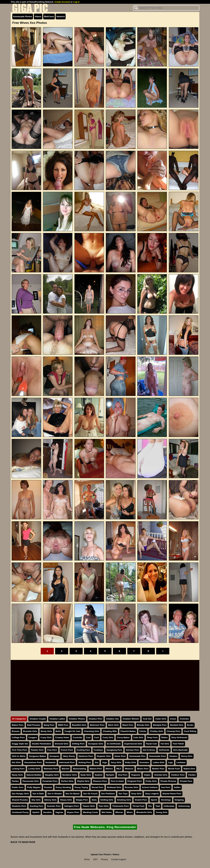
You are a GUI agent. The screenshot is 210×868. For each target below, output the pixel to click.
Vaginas (59, 812)
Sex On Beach (73, 794)
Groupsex (54, 756)
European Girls (96, 744)
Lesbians (181, 762)
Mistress (129, 769)
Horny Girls (187, 756)
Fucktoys (98, 750)
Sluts (94, 800)
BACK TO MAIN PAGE (23, 842)
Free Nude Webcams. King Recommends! (105, 827)
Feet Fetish (178, 744)
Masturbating (79, 769)
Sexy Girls (136, 794)
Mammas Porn (51, 769)
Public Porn (18, 787)
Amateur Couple (38, 719)
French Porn (67, 750)
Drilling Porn (78, 744)
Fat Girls (165, 744)
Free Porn (52, 750)
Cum (88, 737)
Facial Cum (151, 744)
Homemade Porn (157, 756)
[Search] (166, 8)
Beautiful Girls (79, 725)
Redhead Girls (114, 787)
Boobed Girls (177, 725)
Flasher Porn (37, 750)
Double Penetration (41, 744)
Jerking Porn (85, 762)
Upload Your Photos (101, 854)
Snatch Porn (141, 800)
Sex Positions (108, 794)
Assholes (184, 719)
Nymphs (110, 775)
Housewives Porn (33, 762)
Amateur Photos (77, 719)
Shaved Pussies (20, 800)
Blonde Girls (143, 725)
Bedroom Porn (97, 725)
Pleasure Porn (100, 781)
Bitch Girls (113, 725)
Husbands (51, 762)
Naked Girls (189, 769)
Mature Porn (96, 769)
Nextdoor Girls (70, 775)
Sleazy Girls (66, 800)
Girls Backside (180, 750)
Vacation (47, 812)
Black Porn (128, 725)
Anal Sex (147, 719)
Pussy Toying (81, 787)
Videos (38, 16)
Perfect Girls (67, 781)
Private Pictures (168, 781)
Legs (170, 762)
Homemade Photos (23, 16)
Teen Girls (104, 806)
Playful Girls (83, 781)
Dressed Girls (62, 744)
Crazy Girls (46, 737)
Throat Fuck (138, 806)
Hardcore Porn (86, 756)
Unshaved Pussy (20, 812)
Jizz (97, 762)
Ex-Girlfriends (114, 744)
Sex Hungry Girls (20, 794)
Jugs (105, 762)
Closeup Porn (173, 731)
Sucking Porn (36, 806)
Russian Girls (132, 787)
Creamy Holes (62, 737)
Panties (192, 775)
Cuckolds (78, 737)
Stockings (166, 800)
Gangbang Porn (114, 750)
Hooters (173, 756)
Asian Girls (161, 719)
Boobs (190, 725)
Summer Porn (54, 806)
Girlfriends (164, 750)
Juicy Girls (116, 762)
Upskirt (36, 812)
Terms (87, 859)
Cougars (33, 737)
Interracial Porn (67, 762)
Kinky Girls (131, 762)
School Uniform (150, 787)
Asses (173, 719)
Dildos (164, 737)
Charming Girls (92, 731)
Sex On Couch (90, 794)
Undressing (184, 806)
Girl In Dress (149, 750)
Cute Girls (138, 737)
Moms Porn (143, 769)
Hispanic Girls (104, 756)
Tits (150, 806)
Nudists (99, 775)
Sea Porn (166, 787)
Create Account (62, 2)
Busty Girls (46, 731)
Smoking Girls (124, 800)
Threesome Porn (121, 806)
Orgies (147, 775)
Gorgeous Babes (37, 756)
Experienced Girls (133, 744)
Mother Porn (158, 769)
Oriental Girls (161, 775)
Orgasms (136, 775)
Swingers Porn (72, 806)
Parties (15, 781)
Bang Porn (49, 725)
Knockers (144, 762)
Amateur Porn (96, 719)
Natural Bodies (34, 775)
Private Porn (186, 781)
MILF (119, 769)
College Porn (18, 737)
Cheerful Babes (128, 731)
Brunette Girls (30, 731)
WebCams (49, 16)
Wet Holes (107, 812)
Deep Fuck (152, 737)
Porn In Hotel (117, 781)
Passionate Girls (31, 781)
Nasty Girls (17, 775)
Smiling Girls (107, 800)
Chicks (143, 731)
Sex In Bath (38, 794)
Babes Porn (18, 725)
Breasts (16, 731)
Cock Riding (190, 731)
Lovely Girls (34, 769)
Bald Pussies (34, 725)
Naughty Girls (52, 775)
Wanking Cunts (90, 812)
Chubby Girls (156, 731)
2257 (95, 859)
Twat (158, 806)
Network (61, 16)
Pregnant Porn (135, 781)
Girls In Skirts (19, 756)
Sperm (154, 800)
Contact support (118, 859)
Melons (109, 769)
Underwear (169, 806)
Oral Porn (123, 775)
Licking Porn (18, 769)
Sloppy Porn (82, 800)
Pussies (48, 787)
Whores (119, 812)
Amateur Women (131, 719)
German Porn (132, 750)
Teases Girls (89, 806)
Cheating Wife (110, 731)
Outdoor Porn (178, 775)
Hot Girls (16, 762)
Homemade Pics (137, 756)
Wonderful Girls (144, 812)
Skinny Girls (50, 800)
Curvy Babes (123, 737)
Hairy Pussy (69, 756)
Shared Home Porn (172, 794)
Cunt (97, 737)
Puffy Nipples (34, 787)
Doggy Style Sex (20, 744)
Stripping (179, 800)
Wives (130, 812)
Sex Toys (123, 794)
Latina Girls (158, 762)
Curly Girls (108, 737)
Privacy (105, 859)
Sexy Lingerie (152, 794)
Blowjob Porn (160, 725)
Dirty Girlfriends (179, 737)
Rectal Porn (98, 787)
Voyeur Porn (73, 812)
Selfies (177, 787)
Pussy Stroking (63, 787)
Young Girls (162, 812)
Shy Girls (36, 800)
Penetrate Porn (50, 781)
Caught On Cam (72, 731)
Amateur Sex (112, 719)
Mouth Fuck (174, 769)
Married (65, 769)
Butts (58, 731)
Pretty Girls (151, 781)
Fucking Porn (83, 750)
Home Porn (120, 756)
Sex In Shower (55, 794)
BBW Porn (63, 725)
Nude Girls (86, 775)
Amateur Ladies (57, 719)
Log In (76, 2)
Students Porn (19, 806)
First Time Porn (20, 750)
